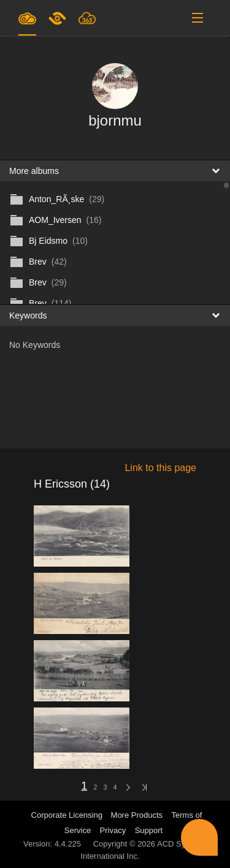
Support (149, 830)
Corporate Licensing (68, 815)
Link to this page (160, 468)
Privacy (113, 830)
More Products (137, 815)
